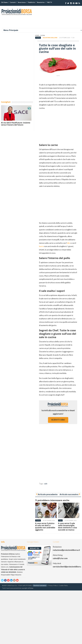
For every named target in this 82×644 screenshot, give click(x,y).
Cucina (43, 35)
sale (46, 484)
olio (69, 243)
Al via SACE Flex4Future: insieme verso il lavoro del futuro (16, 124)
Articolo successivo (69, 494)
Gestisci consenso (40, 585)
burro (41, 246)
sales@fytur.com (60, 558)
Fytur (31, 588)
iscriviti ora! (58, 420)
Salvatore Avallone (50, 38)
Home (37, 35)
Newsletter (41, 2)
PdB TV (49, 2)
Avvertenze (22, 2)
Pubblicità (31, 2)
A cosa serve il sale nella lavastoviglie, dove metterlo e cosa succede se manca (68, 527)
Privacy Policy (53, 585)
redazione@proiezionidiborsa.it (66, 550)
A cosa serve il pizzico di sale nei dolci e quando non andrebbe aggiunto (45, 527)
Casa (60, 520)
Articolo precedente (48, 494)
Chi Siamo (4, 2)
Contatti (13, 2)
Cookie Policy (63, 585)
